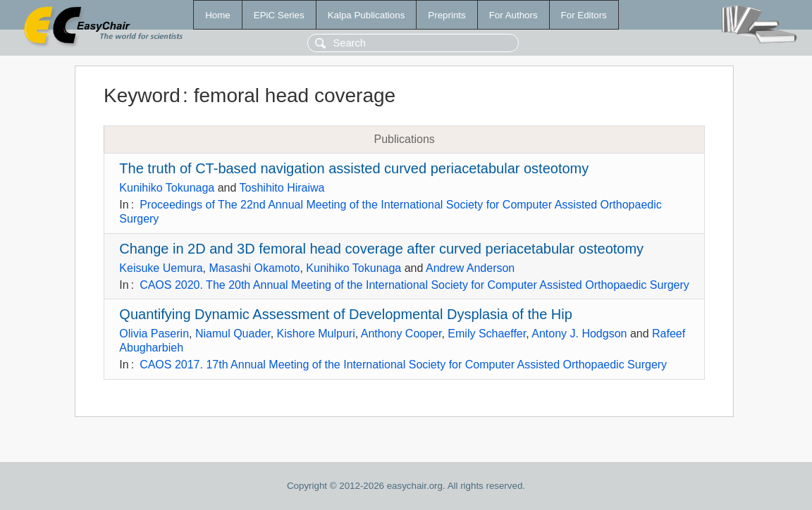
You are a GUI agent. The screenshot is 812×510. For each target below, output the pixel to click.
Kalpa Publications (367, 15)
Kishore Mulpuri (316, 334)
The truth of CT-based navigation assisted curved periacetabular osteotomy (354, 168)
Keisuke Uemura (161, 268)
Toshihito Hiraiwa (282, 188)
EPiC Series (279, 15)
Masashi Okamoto (255, 268)
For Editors (584, 15)
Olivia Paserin (154, 334)
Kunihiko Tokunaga (167, 188)
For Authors (513, 15)
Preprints (447, 15)
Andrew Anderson (470, 268)
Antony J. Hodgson (579, 334)
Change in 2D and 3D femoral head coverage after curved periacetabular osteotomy (381, 249)
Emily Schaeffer (487, 334)
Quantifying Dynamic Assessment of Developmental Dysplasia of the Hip (346, 314)
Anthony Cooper (401, 334)
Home (218, 15)
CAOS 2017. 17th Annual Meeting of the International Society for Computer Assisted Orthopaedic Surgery (403, 365)
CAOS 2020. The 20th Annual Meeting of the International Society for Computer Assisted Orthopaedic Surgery (414, 285)
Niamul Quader (233, 334)
